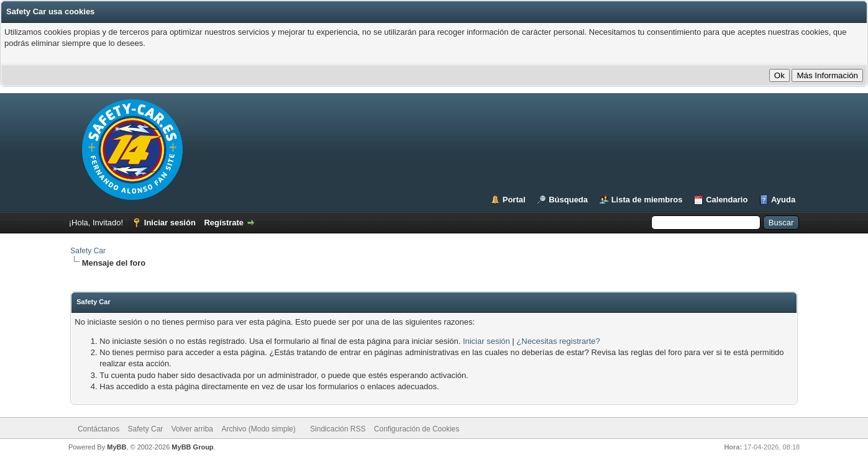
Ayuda (783, 200)
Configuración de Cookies (417, 429)
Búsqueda (568, 200)
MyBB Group (192, 447)
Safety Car (88, 251)
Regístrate (224, 223)
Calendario (727, 200)
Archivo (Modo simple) (258, 429)
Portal (514, 200)
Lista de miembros (647, 200)
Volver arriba (192, 429)
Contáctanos (98, 429)
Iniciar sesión (170, 223)
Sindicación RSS (338, 429)
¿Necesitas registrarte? (558, 341)
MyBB (116, 447)
